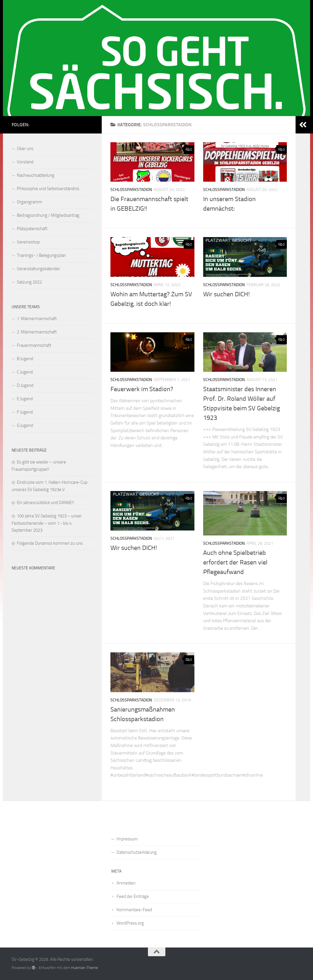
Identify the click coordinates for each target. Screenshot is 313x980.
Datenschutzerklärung (137, 852)
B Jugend (25, 359)
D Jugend (25, 385)
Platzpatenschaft (32, 229)
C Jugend (25, 372)
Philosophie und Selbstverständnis (48, 189)
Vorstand (25, 162)
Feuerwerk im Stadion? (142, 389)
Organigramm (29, 202)
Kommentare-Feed (134, 910)
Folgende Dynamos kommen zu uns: (50, 543)
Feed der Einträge (133, 896)
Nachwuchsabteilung (36, 175)
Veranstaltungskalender (39, 269)
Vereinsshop (28, 242)
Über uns (25, 149)
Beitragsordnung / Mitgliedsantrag (48, 215)
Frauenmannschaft (34, 345)
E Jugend (25, 399)
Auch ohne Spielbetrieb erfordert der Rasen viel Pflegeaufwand (235, 562)
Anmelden (126, 883)
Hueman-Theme (85, 968)
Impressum (127, 839)
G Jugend (25, 425)
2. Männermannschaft (37, 332)
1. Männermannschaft (37, 319)
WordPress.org (130, 923)
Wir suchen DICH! (226, 294)
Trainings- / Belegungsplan (41, 255)
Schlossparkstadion (131, 190)
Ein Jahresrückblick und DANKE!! (45, 503)
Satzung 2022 (29, 282)
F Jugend (25, 412)
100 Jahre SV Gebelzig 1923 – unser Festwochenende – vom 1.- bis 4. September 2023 (47, 523)
